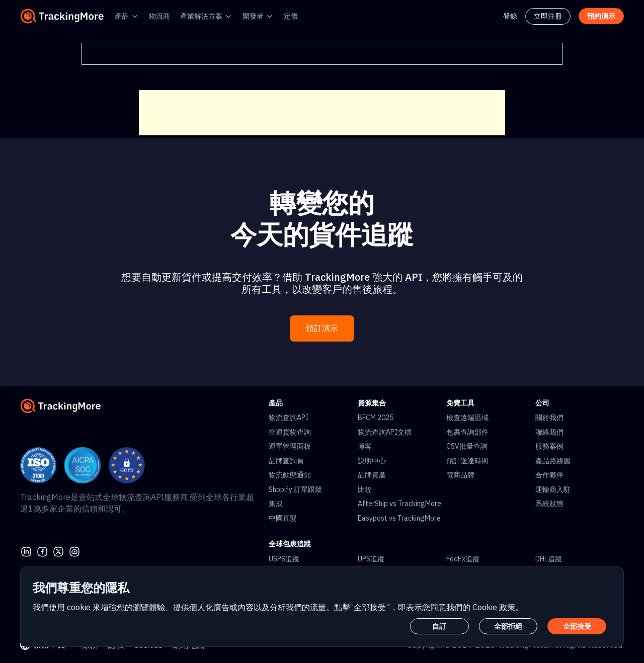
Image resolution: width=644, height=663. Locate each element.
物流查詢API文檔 (385, 432)
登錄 (510, 16)
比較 (365, 489)
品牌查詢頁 (286, 461)
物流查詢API (289, 418)
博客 (365, 446)
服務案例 (549, 446)
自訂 (439, 626)
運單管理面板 (290, 446)
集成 (276, 504)
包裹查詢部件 (467, 432)
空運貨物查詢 (290, 432)
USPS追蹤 (284, 559)
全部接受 (577, 626)
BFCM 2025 (376, 418)
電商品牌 (460, 475)
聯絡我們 (549, 432)
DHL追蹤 (549, 559)
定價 (291, 16)
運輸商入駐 (553, 489)
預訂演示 (322, 328)
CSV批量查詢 (467, 446)
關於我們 (549, 418)
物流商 (159, 16)
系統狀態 (549, 504)
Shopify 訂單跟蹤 (295, 489)
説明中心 (372, 461)
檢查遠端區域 (467, 418)
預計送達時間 (467, 461)
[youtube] (74, 551)
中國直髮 (283, 518)
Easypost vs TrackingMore (399, 518)
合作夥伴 (549, 475)
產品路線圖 (553, 461)
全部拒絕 (508, 626)
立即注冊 (548, 16)
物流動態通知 (290, 475)
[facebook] (42, 551)
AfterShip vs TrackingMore (399, 504)
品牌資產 (372, 475)
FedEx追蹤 (463, 559)
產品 (122, 16)
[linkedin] (26, 551)
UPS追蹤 (371, 559)
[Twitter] (58, 551)
